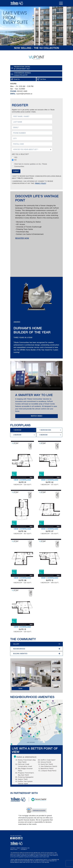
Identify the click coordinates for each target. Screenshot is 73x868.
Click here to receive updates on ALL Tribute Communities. (31, 165)
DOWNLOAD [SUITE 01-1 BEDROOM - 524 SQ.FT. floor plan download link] (26, 480)
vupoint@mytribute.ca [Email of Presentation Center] (24, 94)
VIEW (16, 480)
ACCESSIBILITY (24, 849)
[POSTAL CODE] (32, 144)
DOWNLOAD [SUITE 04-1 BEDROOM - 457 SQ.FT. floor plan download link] (26, 529)
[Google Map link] (36, 74)
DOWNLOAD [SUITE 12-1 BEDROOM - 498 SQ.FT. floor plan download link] (53, 578)
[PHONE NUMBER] (32, 133)
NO (15, 160)
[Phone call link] (50, 79)
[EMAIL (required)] (32, 127)
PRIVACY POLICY (41, 184)
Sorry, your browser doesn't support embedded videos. (36, 376)
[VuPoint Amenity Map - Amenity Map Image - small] (36, 722)
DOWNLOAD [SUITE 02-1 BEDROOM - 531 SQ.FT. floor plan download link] (53, 480)
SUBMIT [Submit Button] (16, 171)
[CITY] (32, 138)
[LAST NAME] (32, 122)
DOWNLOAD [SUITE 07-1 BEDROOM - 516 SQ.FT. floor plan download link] (53, 529)
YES (16, 157)
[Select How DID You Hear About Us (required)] (32, 150)
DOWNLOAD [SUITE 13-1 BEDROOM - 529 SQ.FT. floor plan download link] (26, 627)
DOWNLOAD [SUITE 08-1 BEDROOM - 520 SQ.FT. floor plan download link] (26, 578)
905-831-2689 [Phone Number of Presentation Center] (22, 91)
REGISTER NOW (22, 238)
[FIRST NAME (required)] (32, 116)
